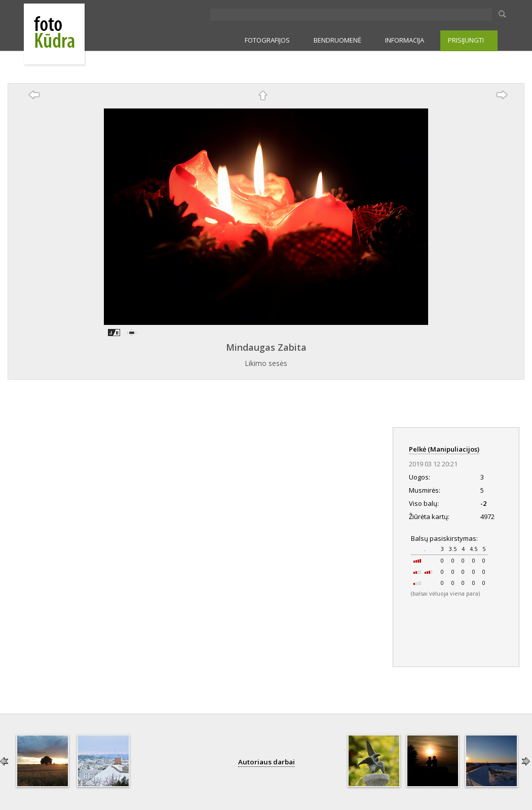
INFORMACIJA (405, 40)
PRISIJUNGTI (466, 40)
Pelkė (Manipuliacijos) (444, 449)
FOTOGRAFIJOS (267, 40)
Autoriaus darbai (267, 762)
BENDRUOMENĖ (337, 40)
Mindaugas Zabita (266, 347)
